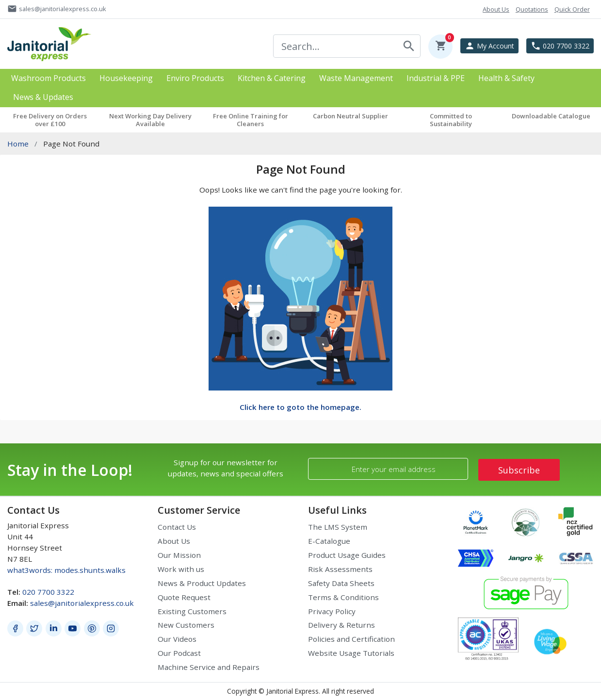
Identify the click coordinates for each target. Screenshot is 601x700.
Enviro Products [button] (195, 78)
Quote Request (184, 597)
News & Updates (43, 97)
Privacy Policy (332, 611)
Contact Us (177, 527)
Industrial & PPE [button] (436, 78)
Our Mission (179, 555)
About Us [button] (496, 9)
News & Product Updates (202, 583)
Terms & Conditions (343, 597)
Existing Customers (192, 611)
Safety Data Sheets (341, 583)
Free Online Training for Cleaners (251, 120)
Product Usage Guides (347, 555)
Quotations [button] (532, 9)
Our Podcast (179, 653)
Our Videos (177, 639)
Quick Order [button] (572, 9)
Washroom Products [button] (49, 78)
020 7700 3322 (48, 592)
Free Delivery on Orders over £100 (50, 120)
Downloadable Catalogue (551, 116)
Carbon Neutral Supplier (350, 116)
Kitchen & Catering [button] (272, 78)
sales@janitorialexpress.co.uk (82, 603)
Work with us (181, 569)
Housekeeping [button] (126, 78)
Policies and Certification (351, 639)
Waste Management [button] (356, 78)
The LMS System (338, 527)
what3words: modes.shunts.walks (66, 570)
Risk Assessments (340, 569)
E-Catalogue (329, 541)
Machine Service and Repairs (209, 667)
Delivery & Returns (341, 625)
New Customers (186, 625)
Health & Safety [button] (506, 78)
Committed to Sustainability (451, 120)
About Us (174, 541)
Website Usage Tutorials (351, 653)
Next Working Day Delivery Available (150, 120)
